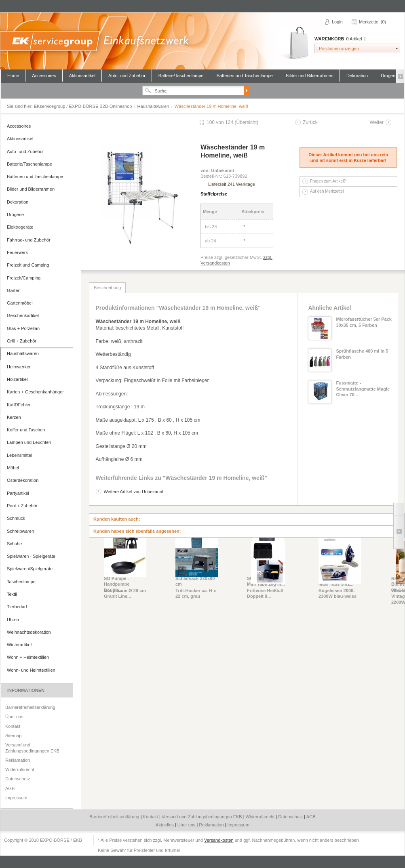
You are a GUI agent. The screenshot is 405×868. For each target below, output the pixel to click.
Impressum (16, 798)
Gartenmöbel (20, 303)
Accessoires (44, 76)
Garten (14, 290)
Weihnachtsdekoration (29, 632)
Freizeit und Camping (28, 265)
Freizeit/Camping (24, 278)
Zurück (310, 122)
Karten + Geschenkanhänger (35, 392)
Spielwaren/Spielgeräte (30, 569)
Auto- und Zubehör (127, 76)
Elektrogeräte (20, 227)
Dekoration (357, 76)
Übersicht (246, 122)
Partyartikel (18, 493)
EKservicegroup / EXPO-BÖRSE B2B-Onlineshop (202, 41)
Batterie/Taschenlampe (181, 76)
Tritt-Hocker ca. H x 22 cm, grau (196, 593)
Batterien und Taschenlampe (245, 76)
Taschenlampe (21, 582)
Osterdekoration (23, 480)
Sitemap (13, 736)
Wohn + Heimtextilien (28, 657)
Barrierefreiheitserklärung (30, 707)
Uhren (13, 620)
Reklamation (18, 760)
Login (337, 22)
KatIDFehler (19, 405)
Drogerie (389, 76)
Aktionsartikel (82, 76)
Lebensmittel (19, 455)
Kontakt (13, 726)
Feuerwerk (17, 252)
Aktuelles (165, 825)
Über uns (14, 717)
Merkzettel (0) (372, 22)
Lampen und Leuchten (29, 442)
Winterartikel (19, 645)
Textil (12, 594)
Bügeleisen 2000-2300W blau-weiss (337, 593)
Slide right (399, 532)
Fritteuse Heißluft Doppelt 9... (265, 593)
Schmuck (16, 518)
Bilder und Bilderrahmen (310, 76)
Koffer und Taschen (26, 430)
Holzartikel (17, 379)
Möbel (13, 468)
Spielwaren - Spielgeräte (31, 556)
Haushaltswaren (154, 106)
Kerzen (14, 417)
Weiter (377, 122)
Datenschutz (18, 779)
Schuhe (14, 544)
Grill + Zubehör (22, 341)
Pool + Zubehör (22, 506)
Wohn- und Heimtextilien (31, 670)
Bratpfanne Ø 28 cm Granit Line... (125, 593)
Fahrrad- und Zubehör (29, 240)
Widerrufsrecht (20, 769)
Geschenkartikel (23, 315)
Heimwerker (19, 367)
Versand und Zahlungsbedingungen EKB (32, 748)
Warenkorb (295, 43)
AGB (10, 788)
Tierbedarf (17, 607)
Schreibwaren (20, 531)
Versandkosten (219, 840)
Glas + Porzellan (23, 328)
